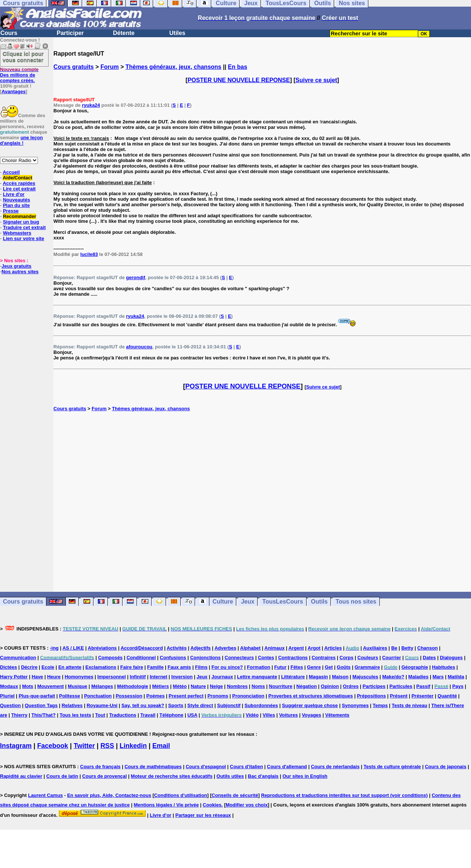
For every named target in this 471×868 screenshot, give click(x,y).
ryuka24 (91, 105)
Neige (216, 686)
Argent (296, 648)
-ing (54, 648)
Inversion (182, 677)
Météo (180, 686)
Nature (198, 686)
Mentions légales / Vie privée (166, 805)
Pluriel (7, 696)
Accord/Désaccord (142, 648)
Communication (18, 658)
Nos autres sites (20, 272)
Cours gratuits (73, 67)
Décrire (29, 667)
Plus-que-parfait (37, 696)
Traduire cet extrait (24, 227)
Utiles (177, 33)
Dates (429, 658)
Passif (423, 686)
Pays (458, 686)
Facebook (53, 746)
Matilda (456, 677)
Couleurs (368, 658)
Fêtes (297, 667)
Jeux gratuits (16, 266)
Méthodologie (133, 686)
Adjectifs (201, 648)
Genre (314, 667)
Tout (100, 715)
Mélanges (102, 686)
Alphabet (251, 648)
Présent (399, 696)
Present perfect (186, 696)
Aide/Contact (17, 178)
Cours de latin (62, 776)
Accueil (11, 172)
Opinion (330, 686)
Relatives (72, 705)
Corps (347, 658)
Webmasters (17, 233)
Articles (333, 648)
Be (394, 648)
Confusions (173, 658)
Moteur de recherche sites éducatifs (172, 776)
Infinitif (138, 677)
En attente (70, 667)
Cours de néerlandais (335, 767)
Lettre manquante (257, 677)
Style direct (200, 705)
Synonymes (355, 705)
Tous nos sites (356, 602)
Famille (155, 667)
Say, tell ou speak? (143, 705)
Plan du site (16, 205)
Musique (77, 686)
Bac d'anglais (263, 776)
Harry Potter (14, 677)
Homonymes (79, 677)
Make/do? (393, 677)
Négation (307, 686)
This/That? (43, 715)
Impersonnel (112, 677)
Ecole (48, 667)
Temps (380, 705)
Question (10, 705)
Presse (11, 211)
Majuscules (365, 677)
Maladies (419, 677)
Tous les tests (75, 715)
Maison (340, 677)
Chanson (428, 648)
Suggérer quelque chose (310, 705)
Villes (269, 715)
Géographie (415, 667)
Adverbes (225, 648)
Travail (148, 715)
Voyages (311, 715)
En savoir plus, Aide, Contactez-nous (109, 795)
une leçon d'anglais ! (21, 140)
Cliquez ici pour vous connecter (23, 57)
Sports (176, 705)
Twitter (84, 746)
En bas (237, 67)
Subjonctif (229, 705)
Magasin (318, 677)
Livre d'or (14, 194)
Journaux (222, 677)
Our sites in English (305, 776)
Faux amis (180, 667)
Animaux (275, 648)
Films (201, 667)
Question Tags (41, 705)
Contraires (324, 658)
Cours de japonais (446, 767)
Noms (258, 686)
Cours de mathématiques (153, 767)
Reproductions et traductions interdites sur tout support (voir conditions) (344, 795)
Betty (408, 648)
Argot (314, 648)
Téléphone (171, 715)
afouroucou (139, 347)
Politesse (69, 696)
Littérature (293, 677)
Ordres (351, 686)
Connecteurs (239, 658)
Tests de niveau (410, 705)
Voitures (288, 715)
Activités (177, 648)
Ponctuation (98, 696)
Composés (110, 658)
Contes (266, 658)
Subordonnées (261, 705)
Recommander (20, 216)
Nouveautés (17, 200)
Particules (401, 686)
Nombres (237, 686)
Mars (438, 677)
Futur (280, 667)
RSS (107, 746)
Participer (70, 33)
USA (192, 715)
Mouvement (50, 686)
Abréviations (102, 648)
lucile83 (89, 254)
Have (37, 677)
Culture (223, 602)
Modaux (9, 686)
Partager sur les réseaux (203, 815)
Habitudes (444, 667)
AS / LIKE (73, 648)
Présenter (422, 696)
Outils (319, 602)
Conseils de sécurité (235, 795)
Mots (28, 686)
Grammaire (367, 667)
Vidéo (252, 715)
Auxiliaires (375, 648)
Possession (129, 696)
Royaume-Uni (102, 705)
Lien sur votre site (24, 238)
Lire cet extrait (19, 189)
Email (161, 746)
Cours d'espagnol (206, 767)
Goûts (344, 667)
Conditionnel (141, 658)
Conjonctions (206, 658)
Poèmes (156, 696)
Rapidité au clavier (21, 776)
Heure (54, 677)
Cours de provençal (104, 776)
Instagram (16, 746)
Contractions (293, 658)
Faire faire (132, 667)
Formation (259, 667)
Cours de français (100, 767)
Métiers (160, 686)
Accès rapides (19, 183)
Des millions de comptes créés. (19, 75)
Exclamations (101, 667)
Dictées (8, 667)
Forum (110, 67)
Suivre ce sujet (316, 80)
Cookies (212, 805)
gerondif (136, 277)
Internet (159, 677)
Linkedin (133, 746)
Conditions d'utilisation (181, 795)
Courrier (391, 658)
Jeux (248, 602)
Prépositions (371, 696)
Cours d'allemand (287, 767)
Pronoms (218, 696)
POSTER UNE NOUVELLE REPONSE (239, 80)
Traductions (123, 715)
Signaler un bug (21, 222)
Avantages (13, 92)
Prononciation (248, 696)
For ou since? (227, 667)
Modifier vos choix (247, 805)
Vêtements (337, 715)
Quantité (447, 696)
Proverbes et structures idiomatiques (311, 696)
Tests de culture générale (392, 767)
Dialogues (451, 658)
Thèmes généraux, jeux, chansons (173, 67)
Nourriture (281, 686)
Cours (9, 33)
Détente (124, 33)
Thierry (19, 715)
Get (329, 667)
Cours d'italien (247, 767)
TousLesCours (283, 602)
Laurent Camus (45, 795)
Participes (374, 686)
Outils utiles (230, 776)
